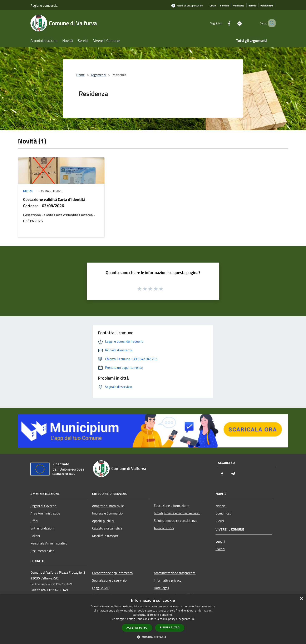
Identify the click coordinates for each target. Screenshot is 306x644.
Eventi (220, 549)
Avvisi (220, 521)
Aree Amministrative (45, 513)
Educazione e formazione (171, 506)
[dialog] (153, 619)
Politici (35, 536)
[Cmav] (213, 6)
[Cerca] (271, 23)
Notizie (28, 191)
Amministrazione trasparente (175, 573)
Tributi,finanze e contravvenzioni (177, 513)
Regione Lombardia (44, 5)
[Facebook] (223, 23)
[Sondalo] (224, 6)
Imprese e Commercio (107, 513)
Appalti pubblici (103, 521)
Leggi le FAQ (101, 588)
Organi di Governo (43, 506)
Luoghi (220, 541)
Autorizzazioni (164, 528)
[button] (153, 637)
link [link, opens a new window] (193, 619)
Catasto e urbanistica (107, 528)
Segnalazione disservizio (109, 580)
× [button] (301, 599)
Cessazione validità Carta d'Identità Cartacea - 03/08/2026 (54, 202)
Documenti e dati (43, 551)
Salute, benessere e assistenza (176, 521)
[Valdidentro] (267, 6)
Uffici (34, 521)
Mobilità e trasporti (106, 536)
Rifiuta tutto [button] (170, 627)
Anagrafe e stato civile (108, 506)
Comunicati (224, 513)
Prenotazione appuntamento (112, 573)
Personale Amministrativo (49, 543)
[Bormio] (252, 6)
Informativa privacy (168, 580)
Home (80, 75)
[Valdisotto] (239, 6)
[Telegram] (233, 23)
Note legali (161, 588)
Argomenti (98, 75)
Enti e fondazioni (42, 528)
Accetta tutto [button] (137, 628)
